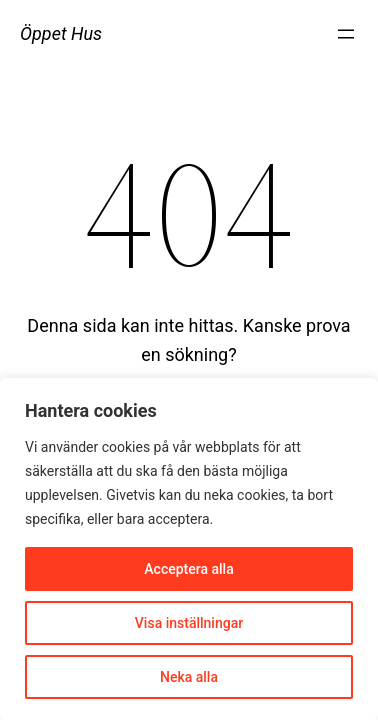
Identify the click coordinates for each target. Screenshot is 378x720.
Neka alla (189, 677)
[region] (189, 549)
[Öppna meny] (346, 34)
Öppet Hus (61, 33)
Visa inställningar (189, 623)
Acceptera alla (188, 569)
